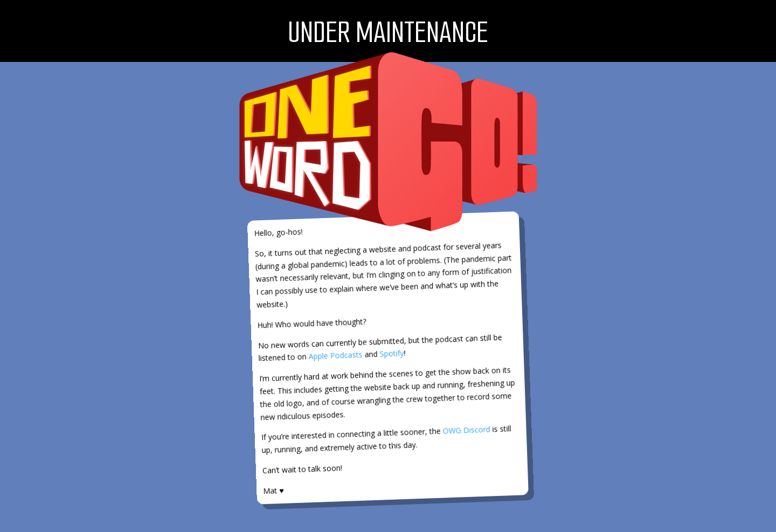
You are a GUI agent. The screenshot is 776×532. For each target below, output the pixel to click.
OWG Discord (466, 430)
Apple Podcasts (335, 355)
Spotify (392, 353)
